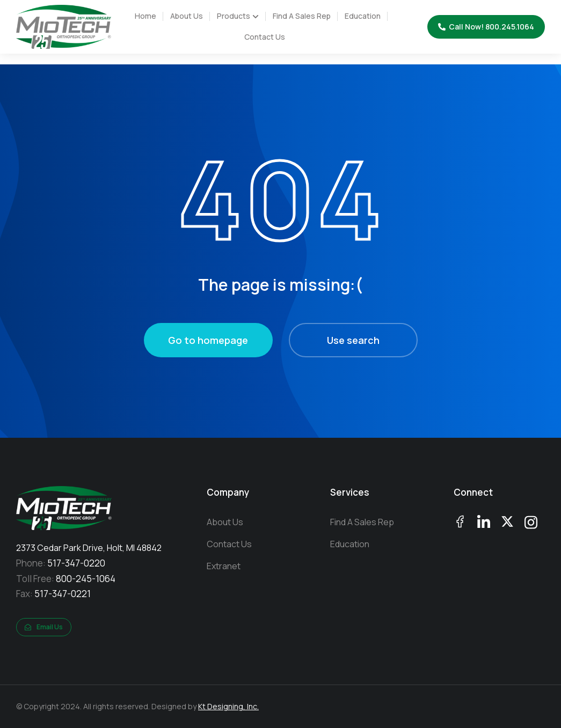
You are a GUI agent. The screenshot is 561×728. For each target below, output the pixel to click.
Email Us (44, 627)
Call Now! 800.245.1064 (486, 27)
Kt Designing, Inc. (228, 706)
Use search (353, 340)
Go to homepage (208, 340)
